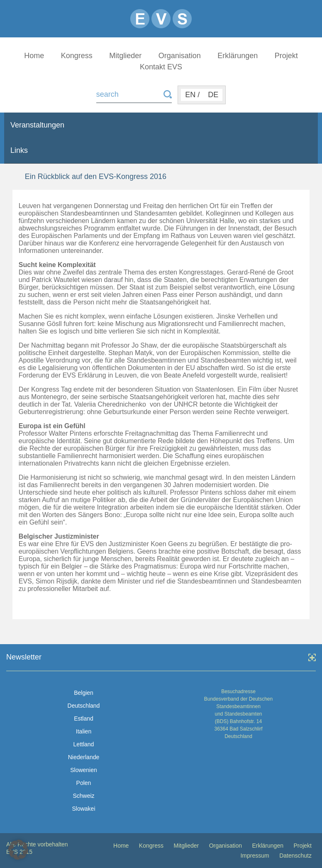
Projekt (286, 56)
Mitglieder (125, 56)
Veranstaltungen (37, 125)
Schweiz (83, 796)
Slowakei (83, 809)
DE (213, 95)
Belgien (84, 693)
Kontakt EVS (161, 67)
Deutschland (84, 706)
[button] (18, 850)
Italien (84, 731)
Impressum (255, 856)
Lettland (84, 744)
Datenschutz (295, 856)
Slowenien (84, 770)
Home (34, 56)
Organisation (180, 56)
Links (19, 150)
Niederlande (84, 757)
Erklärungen (238, 56)
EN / (192, 95)
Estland (84, 718)
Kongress (77, 56)
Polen (84, 783)
